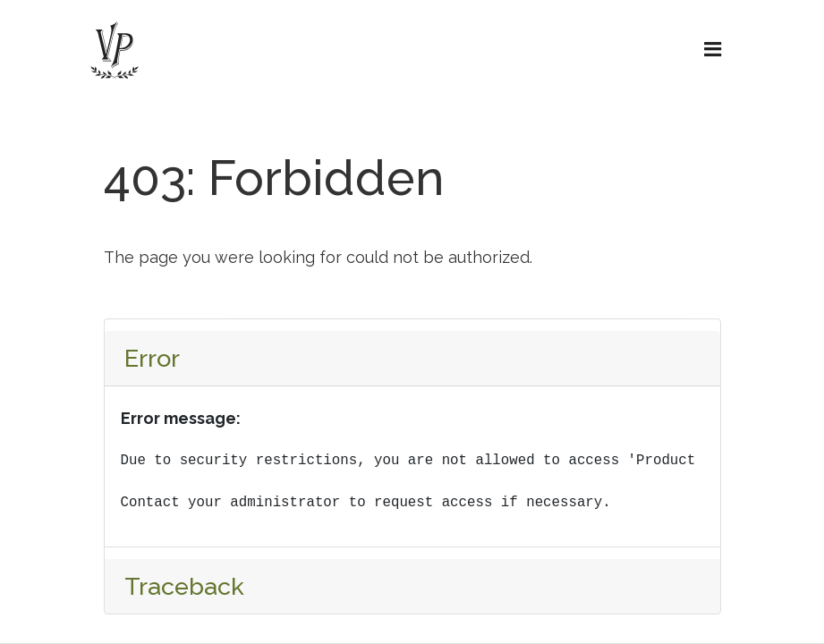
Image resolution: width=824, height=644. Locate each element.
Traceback (184, 586)
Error (152, 358)
